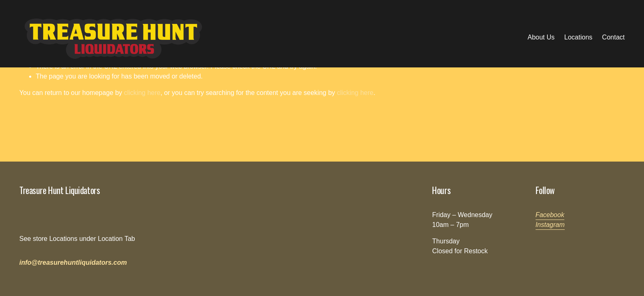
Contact (613, 37)
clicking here (142, 93)
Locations (578, 37)
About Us (541, 37)
